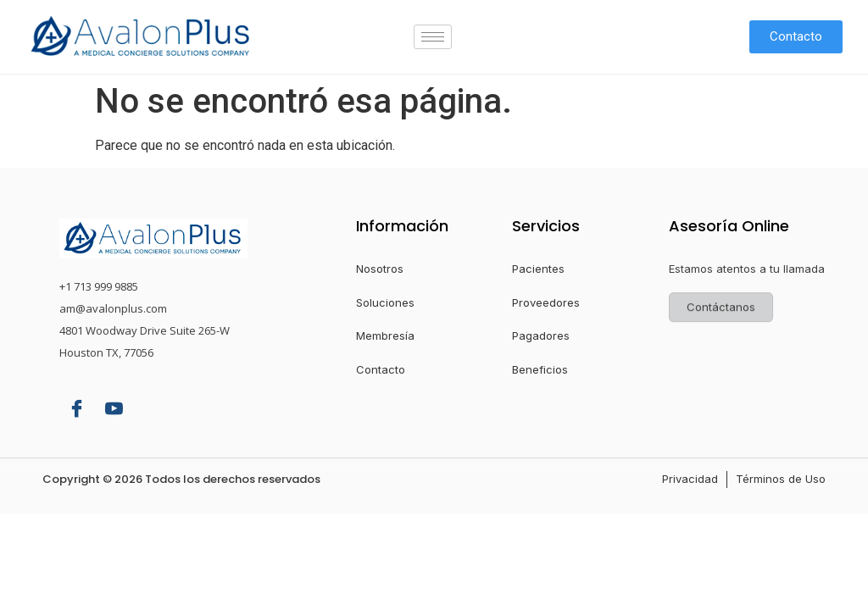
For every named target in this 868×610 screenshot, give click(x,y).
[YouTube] (114, 410)
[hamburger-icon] (433, 37)
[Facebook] (76, 410)
